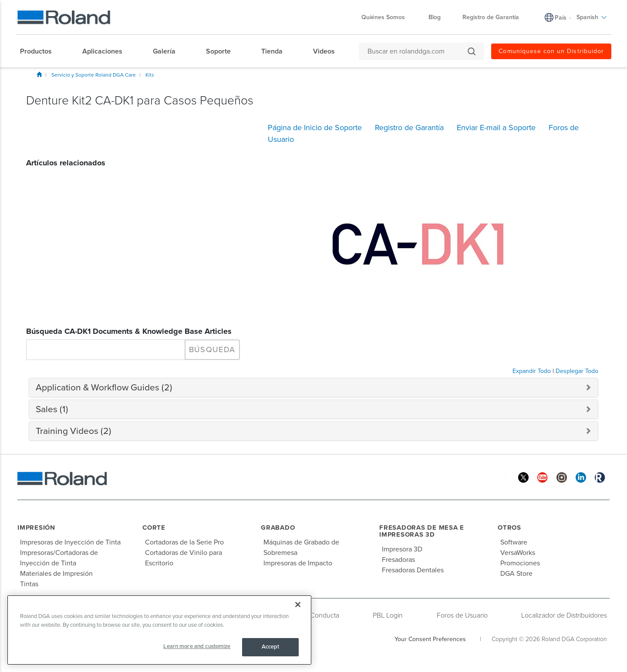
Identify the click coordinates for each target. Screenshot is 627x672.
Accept (271, 647)
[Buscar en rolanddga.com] (417, 51)
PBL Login (388, 615)
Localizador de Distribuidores (564, 615)
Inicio (39, 74)
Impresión (36, 528)
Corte (154, 528)
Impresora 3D (402, 549)
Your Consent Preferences (430, 639)
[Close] (298, 605)
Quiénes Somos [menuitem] (388, 17)
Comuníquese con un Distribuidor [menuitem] (551, 51)
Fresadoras (398, 560)
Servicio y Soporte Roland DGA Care (94, 75)
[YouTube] (543, 477)
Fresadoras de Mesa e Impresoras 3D (422, 531)
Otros (509, 528)
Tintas (29, 584)
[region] (159, 630)
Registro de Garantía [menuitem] (491, 17)
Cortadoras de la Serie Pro (184, 542)
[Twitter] (523, 477)
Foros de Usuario (462, 615)
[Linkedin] (581, 477)
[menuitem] (40, 51)
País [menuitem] (561, 18)
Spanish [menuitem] (592, 17)
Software (514, 542)
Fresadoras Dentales (413, 570)
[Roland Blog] (600, 477)
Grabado (278, 528)
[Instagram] (562, 477)
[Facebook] (504, 477)
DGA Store (516, 574)
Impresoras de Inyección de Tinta (70, 542)
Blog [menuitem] (435, 17)
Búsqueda (212, 349)
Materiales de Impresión (56, 574)
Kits (150, 75)
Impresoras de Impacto (298, 563)
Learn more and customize (197, 646)
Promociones (520, 563)
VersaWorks (518, 553)
